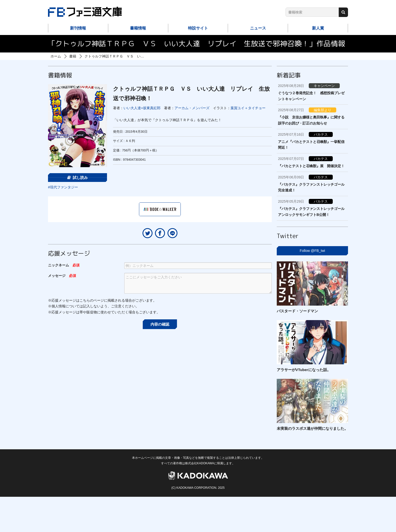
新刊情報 (78, 28)
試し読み (77, 178)
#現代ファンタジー (63, 187)
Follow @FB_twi (312, 251)
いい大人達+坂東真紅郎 (142, 108)
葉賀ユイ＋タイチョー (248, 108)
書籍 (73, 56)
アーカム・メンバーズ (192, 108)
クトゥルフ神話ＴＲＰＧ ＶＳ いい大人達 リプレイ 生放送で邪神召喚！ (146, 56)
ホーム (56, 56)
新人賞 (318, 28)
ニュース (258, 28)
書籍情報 (138, 28)
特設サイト (198, 28)
